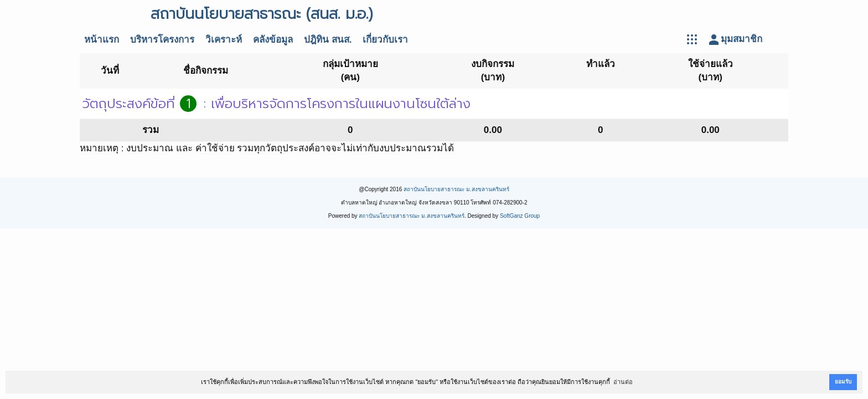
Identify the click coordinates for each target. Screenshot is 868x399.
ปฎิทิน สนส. (328, 40)
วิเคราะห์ (224, 40)
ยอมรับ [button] (843, 382)
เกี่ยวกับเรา (385, 40)
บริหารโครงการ (162, 40)
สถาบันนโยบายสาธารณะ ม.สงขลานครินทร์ (456, 189)
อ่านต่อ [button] (623, 382)
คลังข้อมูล (273, 40)
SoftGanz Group (520, 216)
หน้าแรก (102, 40)
